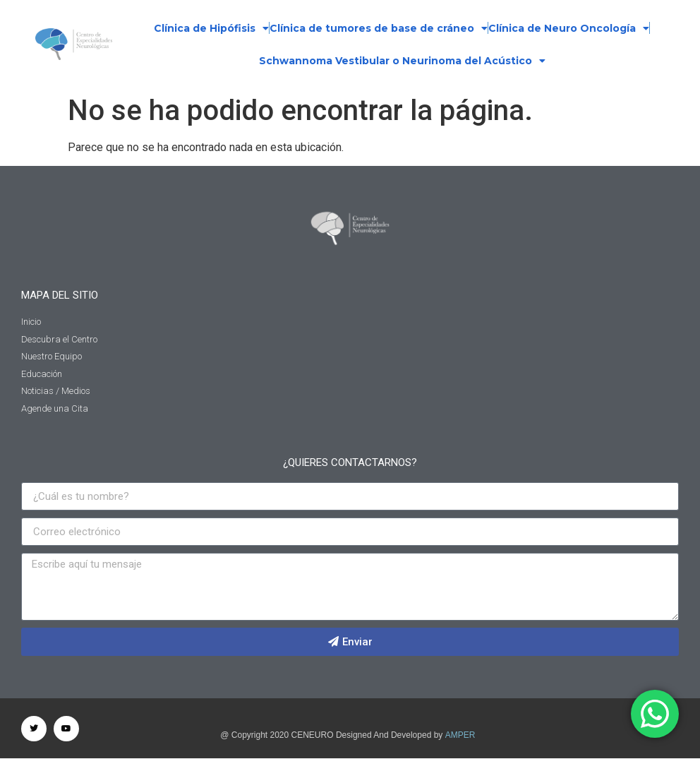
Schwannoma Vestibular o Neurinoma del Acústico (402, 61)
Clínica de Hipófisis (211, 28)
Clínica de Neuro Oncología (569, 28)
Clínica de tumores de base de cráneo (379, 28)
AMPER (460, 735)
